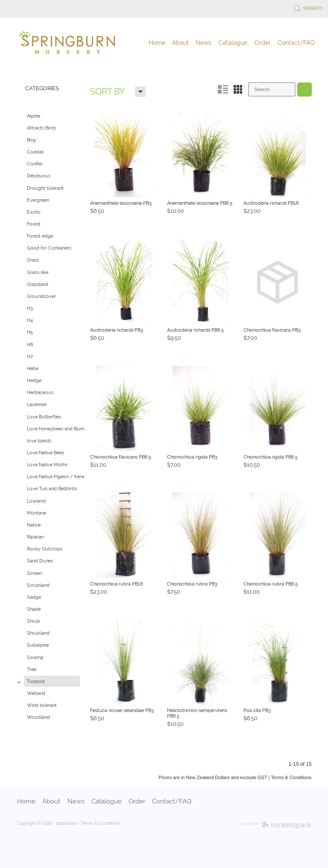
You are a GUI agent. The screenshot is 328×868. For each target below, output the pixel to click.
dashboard (66, 823)
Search (308, 8)
